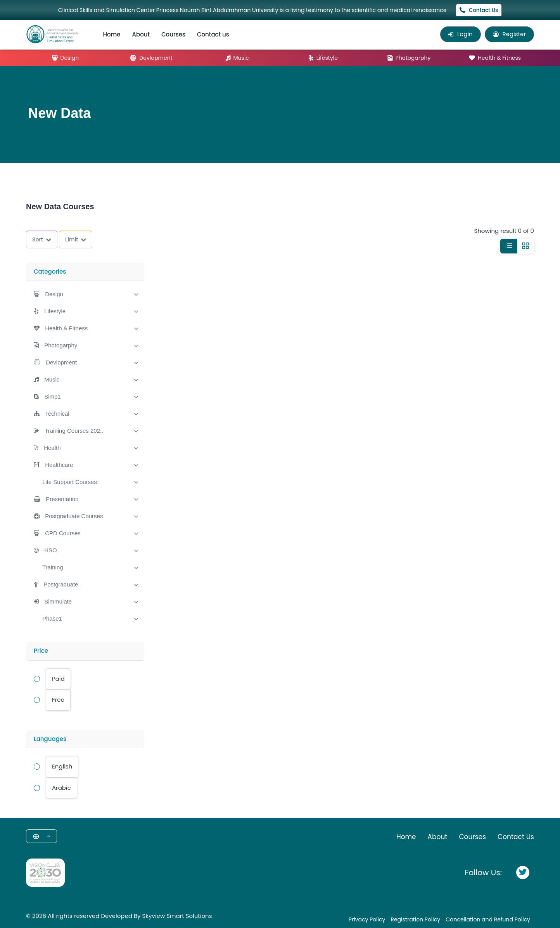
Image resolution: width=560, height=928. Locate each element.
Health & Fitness (495, 58)
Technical (57, 414)
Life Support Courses (70, 482)
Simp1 (53, 396)
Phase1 (52, 618)
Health (52, 448)
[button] (48, 294)
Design (66, 58)
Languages (50, 739)
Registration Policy (415, 919)
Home (112, 34)
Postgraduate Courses (74, 516)
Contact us (213, 34)
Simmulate (58, 601)
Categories (50, 271)
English (62, 766)
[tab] (85, 293)
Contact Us (479, 10)
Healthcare (59, 465)
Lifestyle (323, 58)
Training (53, 567)
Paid (58, 679)
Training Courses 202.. (74, 431)
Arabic (61, 788)
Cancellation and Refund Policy (488, 919)
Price (41, 651)
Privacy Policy (367, 919)
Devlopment (151, 58)
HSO (51, 550)
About (141, 34)
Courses (173, 34)
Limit (76, 239)
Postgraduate (61, 584)
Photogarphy (409, 58)
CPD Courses (63, 533)
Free (58, 700)
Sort (42, 239)
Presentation (62, 499)
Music (237, 58)
